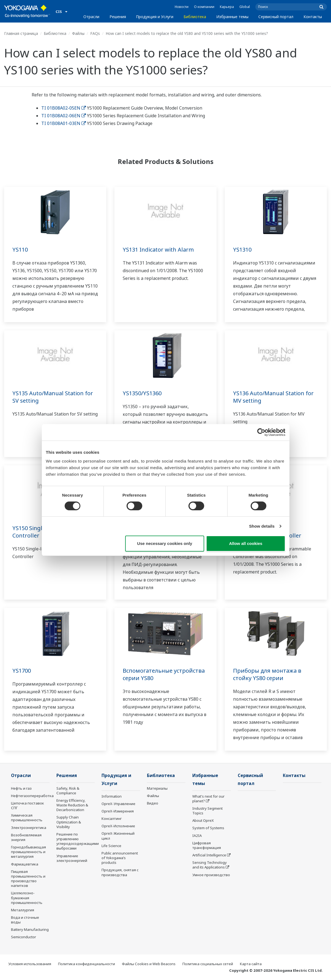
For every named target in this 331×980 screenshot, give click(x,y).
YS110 (20, 250)
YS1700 (22, 671)
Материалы (157, 788)
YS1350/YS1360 (142, 393)
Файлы (78, 33)
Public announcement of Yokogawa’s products (120, 858)
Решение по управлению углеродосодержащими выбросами (78, 841)
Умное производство (211, 875)
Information (112, 796)
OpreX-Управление (118, 804)
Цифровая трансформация (207, 845)
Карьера (227, 7)
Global (245, 7)
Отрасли (91, 17)
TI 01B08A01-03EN (64, 123)
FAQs (95, 33)
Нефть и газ (21, 788)
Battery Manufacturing (30, 929)
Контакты (313, 17)
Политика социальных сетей (208, 964)
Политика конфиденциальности (87, 964)
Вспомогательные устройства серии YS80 (164, 674)
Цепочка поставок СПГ (28, 805)
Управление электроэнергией (72, 858)
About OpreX (203, 820)
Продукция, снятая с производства (120, 872)
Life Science (111, 846)
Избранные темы (232, 17)
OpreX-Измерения (118, 811)
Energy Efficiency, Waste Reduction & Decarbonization (72, 805)
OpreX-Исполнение (118, 826)
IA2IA (197, 836)
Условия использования (30, 964)
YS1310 (242, 250)
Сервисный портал (276, 17)
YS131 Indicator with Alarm (158, 250)
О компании (204, 7)
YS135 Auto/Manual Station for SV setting (53, 397)
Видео (153, 803)
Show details (262, 526)
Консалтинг (112, 818)
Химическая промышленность (27, 818)
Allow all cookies (246, 543)
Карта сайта (251, 964)
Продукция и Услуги (155, 17)
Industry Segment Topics (207, 811)
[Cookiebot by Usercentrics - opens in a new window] (261, 432)
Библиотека (195, 17)
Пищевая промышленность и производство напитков (28, 879)
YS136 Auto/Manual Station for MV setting (273, 397)
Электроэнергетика (29, 828)
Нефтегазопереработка (32, 796)
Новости (182, 7)
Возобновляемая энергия (26, 837)
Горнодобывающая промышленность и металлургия (28, 852)
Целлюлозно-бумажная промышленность (27, 898)
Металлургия (23, 910)
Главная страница (21, 33)
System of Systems (208, 828)
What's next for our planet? (208, 799)
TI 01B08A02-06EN (64, 116)
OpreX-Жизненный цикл (118, 836)
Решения (118, 17)
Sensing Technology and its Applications (210, 865)
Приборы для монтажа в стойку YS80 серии (267, 674)
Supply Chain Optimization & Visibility (69, 822)
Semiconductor (24, 937)
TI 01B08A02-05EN (64, 108)
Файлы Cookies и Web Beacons (149, 964)
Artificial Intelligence (209, 855)
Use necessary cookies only (165, 543)
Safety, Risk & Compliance (68, 791)
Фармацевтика (25, 864)
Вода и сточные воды (25, 920)
